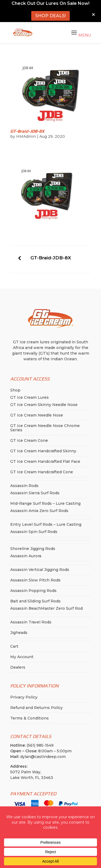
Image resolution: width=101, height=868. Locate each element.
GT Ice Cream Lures (29, 397)
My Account (22, 657)
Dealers (18, 667)
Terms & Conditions (29, 718)
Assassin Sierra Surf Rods (35, 493)
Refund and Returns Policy (36, 708)
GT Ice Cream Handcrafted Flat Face (45, 461)
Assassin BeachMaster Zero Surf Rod (46, 608)
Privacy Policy (24, 697)
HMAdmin (26, 136)
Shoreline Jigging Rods (33, 549)
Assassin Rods (24, 486)
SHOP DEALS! (50, 16)
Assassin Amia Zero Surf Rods (39, 511)
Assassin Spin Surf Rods (34, 532)
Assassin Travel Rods (31, 622)
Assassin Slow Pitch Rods (35, 580)
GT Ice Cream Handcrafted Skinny (43, 451)
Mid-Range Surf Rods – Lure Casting (45, 503)
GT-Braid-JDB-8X (51, 258)
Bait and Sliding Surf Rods (35, 601)
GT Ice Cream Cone (29, 440)
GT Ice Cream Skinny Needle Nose (44, 405)
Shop (15, 390)
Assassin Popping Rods (33, 591)
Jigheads (19, 633)
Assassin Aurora (26, 556)
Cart (14, 646)
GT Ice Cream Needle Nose (37, 415)
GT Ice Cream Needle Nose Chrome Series (45, 428)
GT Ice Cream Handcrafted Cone (42, 472)
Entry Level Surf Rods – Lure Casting (46, 524)
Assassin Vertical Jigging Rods (40, 570)
